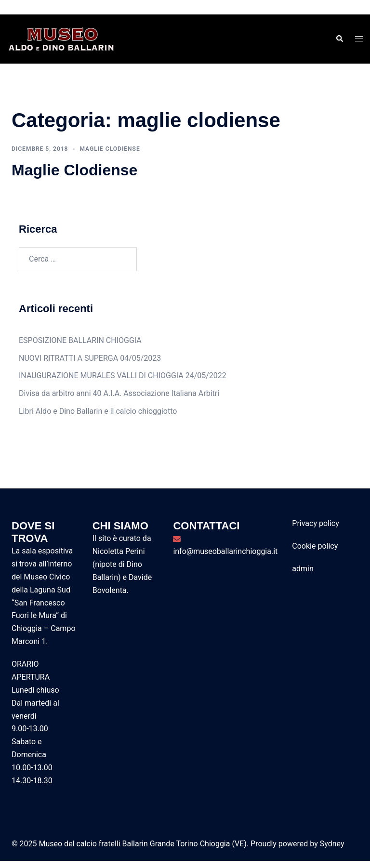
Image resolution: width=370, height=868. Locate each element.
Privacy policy (316, 523)
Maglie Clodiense (74, 170)
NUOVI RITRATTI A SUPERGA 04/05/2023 (90, 358)
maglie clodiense (110, 149)
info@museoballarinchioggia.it (225, 551)
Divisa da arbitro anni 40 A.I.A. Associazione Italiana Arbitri (119, 393)
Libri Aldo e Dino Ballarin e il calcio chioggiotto (98, 411)
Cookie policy (315, 546)
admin (303, 569)
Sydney (332, 844)
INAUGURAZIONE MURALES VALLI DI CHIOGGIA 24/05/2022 (123, 375)
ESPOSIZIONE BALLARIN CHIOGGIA (80, 340)
